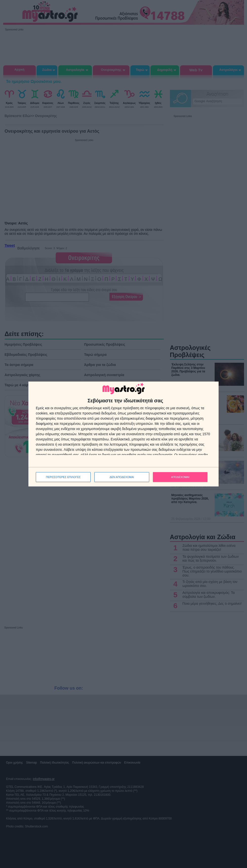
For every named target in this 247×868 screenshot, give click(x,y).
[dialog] (123, 434)
